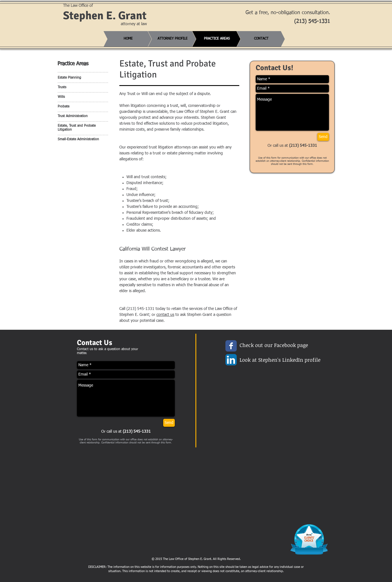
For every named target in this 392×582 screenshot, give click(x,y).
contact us (165, 315)
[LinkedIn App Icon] (231, 360)
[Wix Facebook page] (231, 346)
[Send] (323, 137)
